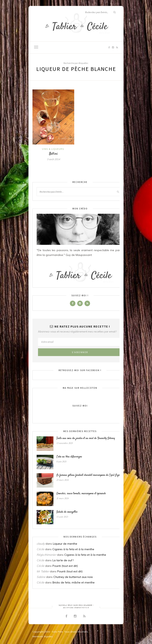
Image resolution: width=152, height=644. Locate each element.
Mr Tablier (43, 571)
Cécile (40, 549)
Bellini (53, 154)
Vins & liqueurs (53, 149)
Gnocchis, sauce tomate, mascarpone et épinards (81, 494)
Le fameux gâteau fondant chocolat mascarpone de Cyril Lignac (89, 475)
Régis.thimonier (46, 555)
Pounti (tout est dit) (65, 566)
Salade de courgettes (67, 512)
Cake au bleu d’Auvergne (69, 457)
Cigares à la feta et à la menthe (73, 549)
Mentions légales (43, 636)
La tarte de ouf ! (63, 560)
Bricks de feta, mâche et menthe (74, 582)
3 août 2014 (53, 159)
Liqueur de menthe (65, 544)
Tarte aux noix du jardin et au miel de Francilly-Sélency (86, 438)
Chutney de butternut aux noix (73, 577)
